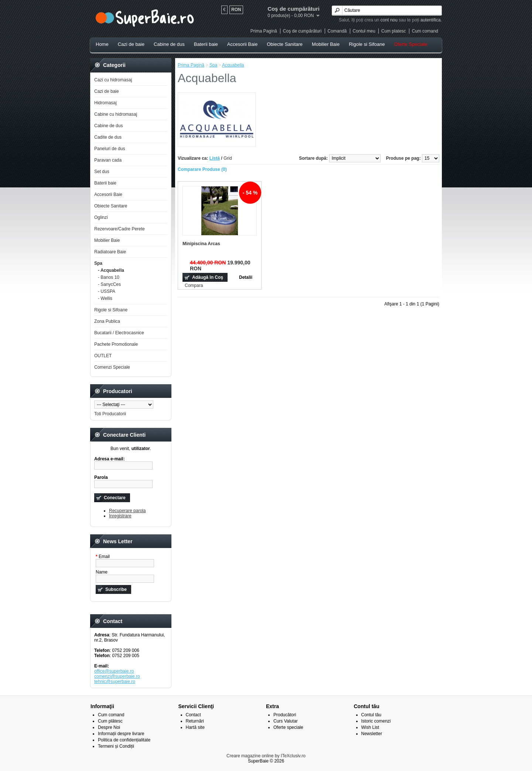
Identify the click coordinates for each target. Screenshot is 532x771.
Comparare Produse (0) (202, 169)
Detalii (246, 277)
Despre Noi (109, 727)
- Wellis (105, 298)
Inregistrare (120, 516)
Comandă (337, 31)
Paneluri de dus (110, 149)
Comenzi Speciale (112, 367)
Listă (215, 158)
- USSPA (107, 291)
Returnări (195, 721)
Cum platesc (394, 31)
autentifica (431, 20)
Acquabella (233, 65)
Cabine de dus (169, 44)
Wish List (370, 727)
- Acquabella (111, 270)
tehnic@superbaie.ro (115, 682)
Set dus (102, 172)
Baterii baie (206, 44)
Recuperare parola (127, 511)
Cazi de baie (131, 44)
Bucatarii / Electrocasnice (119, 333)
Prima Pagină (264, 31)
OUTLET (103, 356)
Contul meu (364, 31)
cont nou (389, 20)
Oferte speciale (288, 727)
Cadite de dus (108, 137)
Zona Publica (107, 321)
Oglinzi (101, 217)
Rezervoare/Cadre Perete (120, 229)
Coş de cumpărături (302, 31)
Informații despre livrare (121, 734)
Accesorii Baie (242, 44)
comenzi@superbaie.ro (117, 676)
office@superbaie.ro (114, 671)
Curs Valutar (286, 721)
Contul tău (371, 715)
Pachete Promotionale (116, 344)
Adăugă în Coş (208, 277)
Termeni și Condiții (116, 746)
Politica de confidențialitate (124, 740)
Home (102, 44)
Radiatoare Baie (110, 252)
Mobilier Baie (326, 44)
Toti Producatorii (110, 414)
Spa (98, 263)
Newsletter (372, 734)
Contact (193, 715)
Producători (285, 715)
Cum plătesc (110, 721)
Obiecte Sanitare (285, 44)
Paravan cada (108, 160)
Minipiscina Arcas (201, 244)
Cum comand (425, 31)
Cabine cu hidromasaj (116, 114)
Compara (194, 285)
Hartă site (195, 727)
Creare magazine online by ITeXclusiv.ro (266, 756)
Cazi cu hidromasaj (113, 80)
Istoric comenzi (376, 721)
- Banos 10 (109, 277)
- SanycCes (109, 284)
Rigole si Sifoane (367, 44)
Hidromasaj (105, 103)
